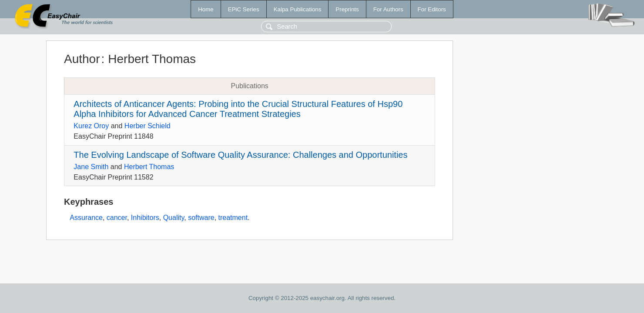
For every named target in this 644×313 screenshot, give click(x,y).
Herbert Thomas (149, 167)
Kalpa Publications (298, 9)
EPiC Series (244, 9)
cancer (117, 218)
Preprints (347, 9)
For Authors (388, 9)
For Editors (432, 9)
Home (206, 9)
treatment (233, 218)
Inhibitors (145, 218)
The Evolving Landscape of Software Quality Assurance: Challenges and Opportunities (240, 155)
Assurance (86, 218)
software (201, 218)
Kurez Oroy (91, 126)
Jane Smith (91, 167)
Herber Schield (148, 126)
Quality (174, 218)
